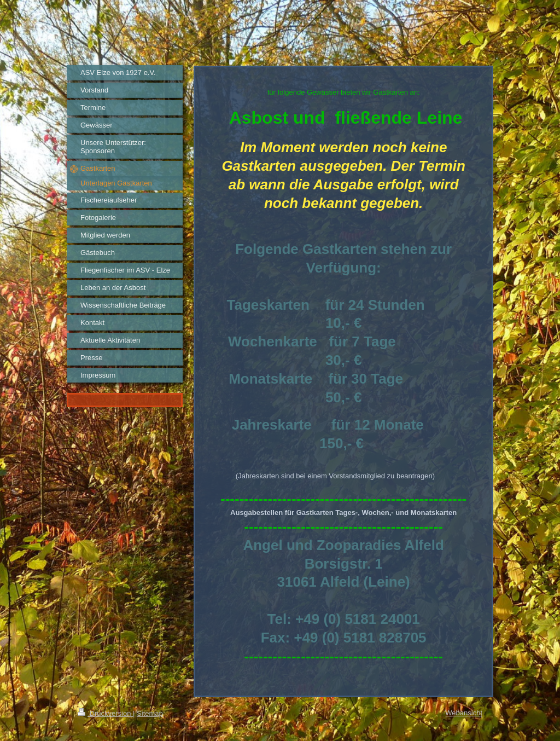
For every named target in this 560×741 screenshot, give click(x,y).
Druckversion (105, 713)
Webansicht (464, 713)
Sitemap (150, 713)
